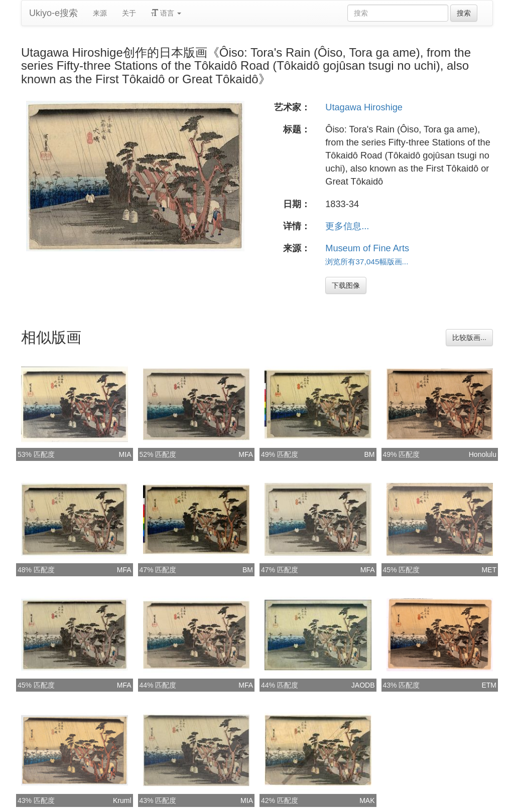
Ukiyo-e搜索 (53, 13)
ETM (489, 685)
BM (370, 454)
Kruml (122, 800)
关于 (129, 13)
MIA (125, 454)
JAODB (363, 685)
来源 (100, 13)
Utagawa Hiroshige (364, 107)
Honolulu (483, 454)
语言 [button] (166, 13)
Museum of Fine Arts (367, 248)
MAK (367, 800)
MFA (246, 454)
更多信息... (347, 226)
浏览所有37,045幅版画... (367, 262)
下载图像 (346, 285)
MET (489, 570)
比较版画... (469, 338)
